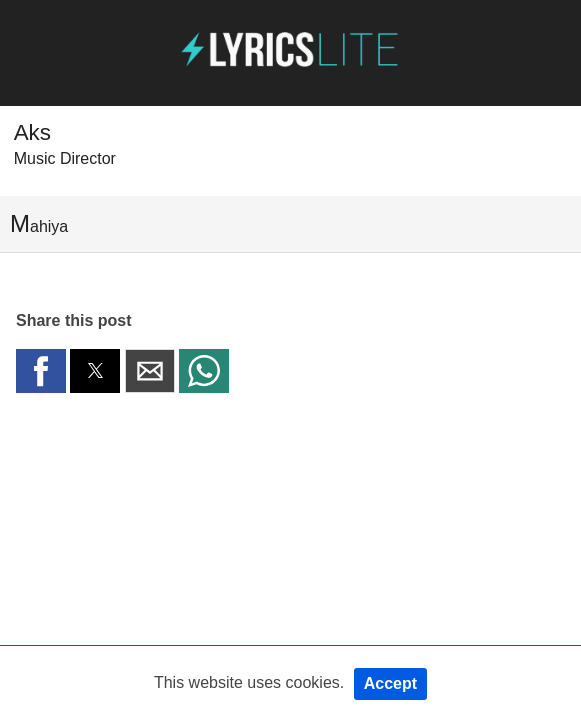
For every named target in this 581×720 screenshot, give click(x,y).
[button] (41, 371)
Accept (390, 683)
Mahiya (39, 223)
